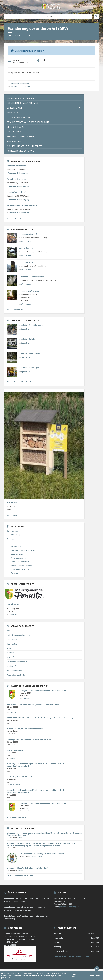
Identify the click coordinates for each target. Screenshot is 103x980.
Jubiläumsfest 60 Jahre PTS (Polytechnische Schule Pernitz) (33, 705)
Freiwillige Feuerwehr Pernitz (18, 635)
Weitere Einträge (14, 218)
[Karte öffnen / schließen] (96, 16)
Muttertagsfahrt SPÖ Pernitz (20, 777)
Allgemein (21, 837)
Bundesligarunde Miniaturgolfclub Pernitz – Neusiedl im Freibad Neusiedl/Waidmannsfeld (35, 765)
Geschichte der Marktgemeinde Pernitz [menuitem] (28, 122)
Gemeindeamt (14, 604)
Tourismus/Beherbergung (19, 173)
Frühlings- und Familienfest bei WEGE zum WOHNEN (29, 740)
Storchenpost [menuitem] (15, 132)
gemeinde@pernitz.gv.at (69, 907)
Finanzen (14, 543)
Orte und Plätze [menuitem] (15, 127)
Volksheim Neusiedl (14, 671)
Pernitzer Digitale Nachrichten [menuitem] (24, 98)
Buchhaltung (16, 535)
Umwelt (41, 856)
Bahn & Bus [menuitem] (12, 113)
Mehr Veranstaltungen (17, 817)
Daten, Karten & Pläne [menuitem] (19, 117)
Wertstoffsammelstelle (16, 675)
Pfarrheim (11, 653)
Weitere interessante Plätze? (19, 382)
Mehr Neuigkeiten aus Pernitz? (20, 876)
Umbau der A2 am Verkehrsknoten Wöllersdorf (27, 868)
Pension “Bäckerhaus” (17, 192)
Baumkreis (12, 502)
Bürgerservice (12, 531)
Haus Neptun (12, 644)
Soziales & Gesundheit (20, 562)
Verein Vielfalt (12, 666)
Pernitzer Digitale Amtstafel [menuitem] (22, 103)
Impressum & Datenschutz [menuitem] (20, 151)
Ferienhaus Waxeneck (16, 179)
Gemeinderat (12, 539)
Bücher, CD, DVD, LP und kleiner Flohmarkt (25, 729)
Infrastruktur (16, 547)
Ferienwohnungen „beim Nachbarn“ (22, 205)
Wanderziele (26, 241)
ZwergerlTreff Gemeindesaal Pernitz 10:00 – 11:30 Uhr (43, 690)
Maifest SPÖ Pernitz (16, 750)
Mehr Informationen (78, 975)
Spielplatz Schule (27, 339)
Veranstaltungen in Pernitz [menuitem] (22, 136)
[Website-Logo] (51, 8)
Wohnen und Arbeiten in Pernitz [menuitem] (24, 146)
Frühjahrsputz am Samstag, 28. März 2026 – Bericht (42, 854)
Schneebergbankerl (28, 234)
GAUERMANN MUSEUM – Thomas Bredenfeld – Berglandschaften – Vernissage (40, 718)
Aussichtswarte (26, 248)
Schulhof (10, 657)
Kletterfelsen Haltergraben (32, 277)
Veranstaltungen (25, 35)
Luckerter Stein (26, 262)
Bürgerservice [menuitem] (15, 108)
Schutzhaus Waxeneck (16, 166)
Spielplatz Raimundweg (30, 353)
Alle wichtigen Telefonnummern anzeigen (71, 957)
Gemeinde (13, 615)
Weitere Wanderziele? (16, 309)
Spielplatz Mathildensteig (31, 325)
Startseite (12, 35)
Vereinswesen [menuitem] (14, 141)
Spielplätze (26, 329)
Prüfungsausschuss (19, 558)
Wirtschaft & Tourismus (20, 569)
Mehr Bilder (12, 515)
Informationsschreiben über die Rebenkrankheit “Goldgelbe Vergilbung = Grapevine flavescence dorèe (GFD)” (44, 834)
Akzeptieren (95, 975)
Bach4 (9, 631)
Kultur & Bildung (17, 554)
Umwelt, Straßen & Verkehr (22, 566)
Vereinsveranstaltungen (20, 83)
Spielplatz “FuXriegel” (29, 368)
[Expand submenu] (80, 98)
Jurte (9, 648)
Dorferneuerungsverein (20, 86)
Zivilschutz (15, 573)
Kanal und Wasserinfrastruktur (23, 550)
